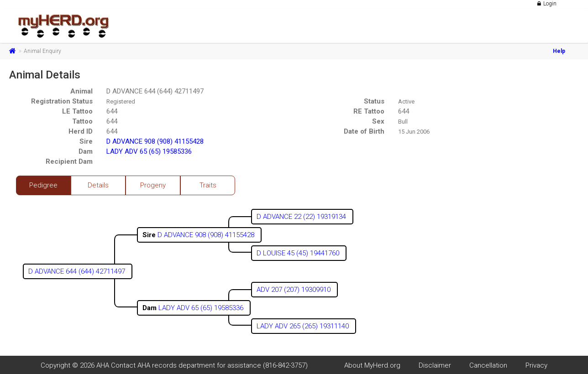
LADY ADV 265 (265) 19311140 (304, 326)
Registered (121, 101)
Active (406, 101)
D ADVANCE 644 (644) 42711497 (155, 91)
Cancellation (488, 365)
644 (112, 111)
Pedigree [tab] (43, 185)
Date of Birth (364, 131)
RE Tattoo (369, 111)
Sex (378, 121)
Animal (81, 91)
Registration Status (62, 101)
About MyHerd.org (372, 365)
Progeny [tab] (153, 185)
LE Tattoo (77, 111)
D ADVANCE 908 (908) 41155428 (155, 141)
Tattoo (82, 121)
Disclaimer (435, 365)
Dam (86, 151)
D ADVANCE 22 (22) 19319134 (302, 217)
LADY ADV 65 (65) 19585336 (149, 151)
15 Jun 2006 (414, 132)
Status (374, 101)
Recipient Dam (69, 161)
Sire (86, 141)
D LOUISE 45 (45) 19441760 (299, 253)
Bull (403, 122)
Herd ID (81, 131)
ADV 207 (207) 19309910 (294, 290)
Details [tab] (98, 185)
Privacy (536, 365)
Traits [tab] (208, 185)
